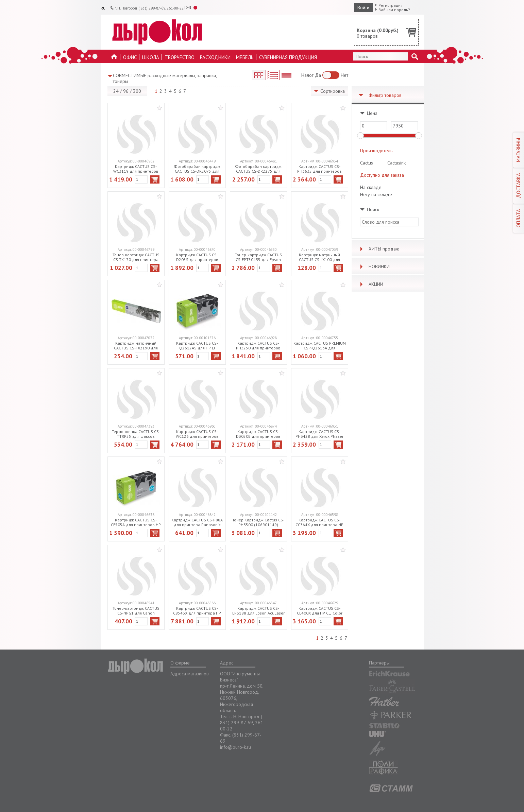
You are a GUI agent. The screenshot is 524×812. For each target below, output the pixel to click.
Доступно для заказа (382, 175)
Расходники (215, 57)
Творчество (180, 57)
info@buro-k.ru (235, 747)
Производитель (376, 151)
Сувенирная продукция (288, 57)
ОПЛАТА (518, 218)
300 (137, 91)
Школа (151, 57)
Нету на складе (376, 194)
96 (126, 91)
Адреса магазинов (190, 674)
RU (103, 8)
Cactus (367, 163)
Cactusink (396, 163)
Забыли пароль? (394, 10)
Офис (130, 57)
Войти (363, 7)
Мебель (245, 57)
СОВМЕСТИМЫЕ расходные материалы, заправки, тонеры (165, 78)
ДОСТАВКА (518, 186)
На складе (371, 187)
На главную (114, 59)
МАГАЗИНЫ (518, 150)
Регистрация (391, 5)
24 (116, 91)
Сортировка (333, 91)
